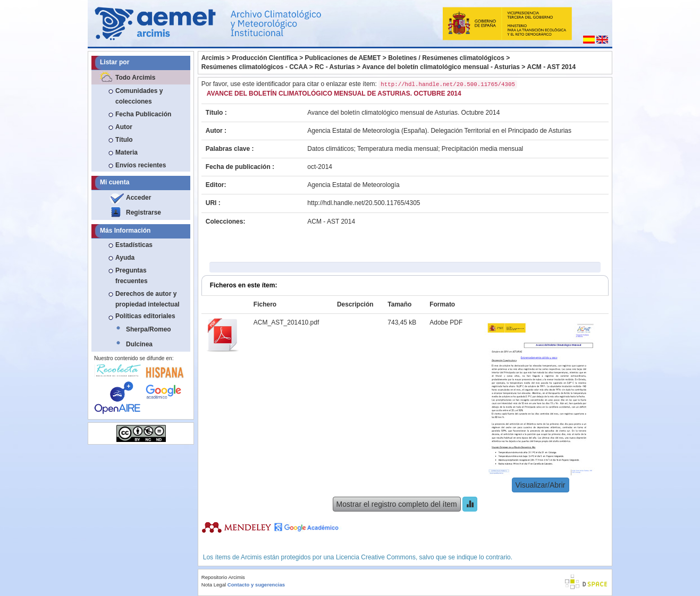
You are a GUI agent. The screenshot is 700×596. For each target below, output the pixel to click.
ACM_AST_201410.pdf (286, 322)
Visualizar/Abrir (541, 485)
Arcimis (213, 58)
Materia (126, 152)
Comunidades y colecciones (139, 96)
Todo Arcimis (135, 78)
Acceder (138, 198)
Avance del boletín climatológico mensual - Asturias (441, 67)
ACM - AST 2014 (552, 67)
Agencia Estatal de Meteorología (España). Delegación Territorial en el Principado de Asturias (439, 131)
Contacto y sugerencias (256, 585)
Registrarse (144, 212)
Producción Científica (264, 58)
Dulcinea (139, 344)
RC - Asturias (335, 67)
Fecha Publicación (143, 114)
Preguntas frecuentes (132, 276)
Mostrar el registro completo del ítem (397, 504)
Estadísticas (134, 245)
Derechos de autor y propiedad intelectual (147, 299)
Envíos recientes (141, 165)
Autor (124, 127)
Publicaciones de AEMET (343, 58)
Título (124, 140)
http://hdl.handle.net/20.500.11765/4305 (364, 203)
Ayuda (125, 258)
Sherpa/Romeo (149, 329)
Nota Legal (214, 585)
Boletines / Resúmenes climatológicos (446, 58)
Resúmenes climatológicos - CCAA (255, 67)
